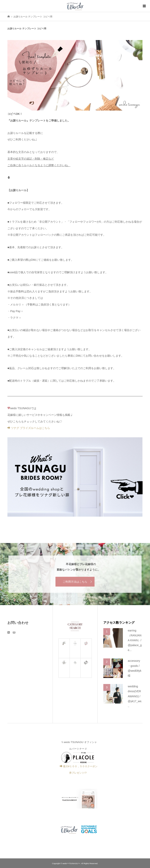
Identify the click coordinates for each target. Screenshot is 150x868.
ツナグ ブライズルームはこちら (29, 428)
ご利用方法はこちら (75, 582)
